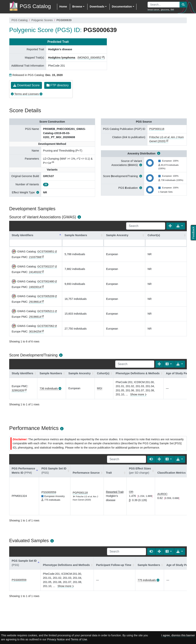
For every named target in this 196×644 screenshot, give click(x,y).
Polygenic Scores (42, 20)
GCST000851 (46, 251)
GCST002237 (46, 266)
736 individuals (49, 388)
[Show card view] (151, 459)
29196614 (35, 302)
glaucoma (165, 10)
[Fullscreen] (170, 226)
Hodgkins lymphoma (62, 58)
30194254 (35, 331)
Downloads (97, 7)
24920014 (35, 287)
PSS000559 (49, 492)
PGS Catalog (20, 20)
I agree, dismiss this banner (178, 635)
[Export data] (180, 226)
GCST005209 (46, 296)
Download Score (26, 85)
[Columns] (169, 364)
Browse (77, 7)
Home (63, 7)
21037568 (35, 257)
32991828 (18, 390)
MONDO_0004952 (90, 58)
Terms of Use (79, 639)
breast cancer (153, 10)
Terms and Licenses (27, 94)
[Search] (146, 226)
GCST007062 (46, 326)
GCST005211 (46, 311)
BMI (172, 10)
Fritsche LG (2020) (167, 139)
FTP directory (58, 85)
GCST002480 (46, 281)
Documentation (122, 7)
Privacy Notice (56, 639)
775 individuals (147, 580)
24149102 (35, 272)
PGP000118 (157, 129)
